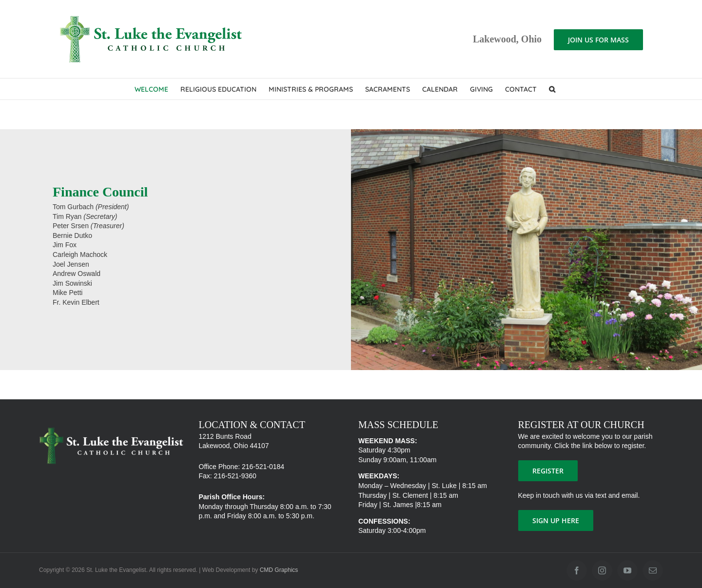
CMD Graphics (279, 570)
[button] (552, 89)
